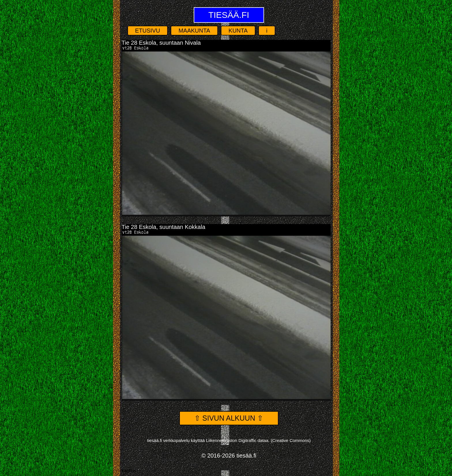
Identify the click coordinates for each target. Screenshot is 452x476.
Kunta (238, 31)
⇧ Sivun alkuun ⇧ (229, 418)
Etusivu (148, 31)
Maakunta (194, 31)
